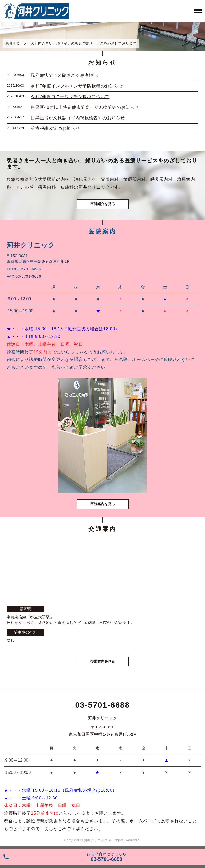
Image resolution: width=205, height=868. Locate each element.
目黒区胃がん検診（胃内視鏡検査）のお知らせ (78, 118)
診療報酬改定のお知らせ (55, 128)
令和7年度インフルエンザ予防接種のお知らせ (77, 86)
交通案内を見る (103, 661)
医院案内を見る (103, 504)
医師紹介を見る (103, 204)
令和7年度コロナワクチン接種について (70, 97)
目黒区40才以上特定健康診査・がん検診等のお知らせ (85, 107)
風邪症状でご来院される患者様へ (64, 75)
